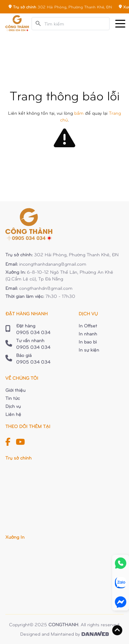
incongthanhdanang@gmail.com (53, 264)
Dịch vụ (13, 406)
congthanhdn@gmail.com (46, 288)
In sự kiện (89, 350)
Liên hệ (13, 414)
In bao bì (88, 342)
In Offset (88, 326)
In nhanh (88, 334)
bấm (79, 113)
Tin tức (13, 398)
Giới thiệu (15, 390)
